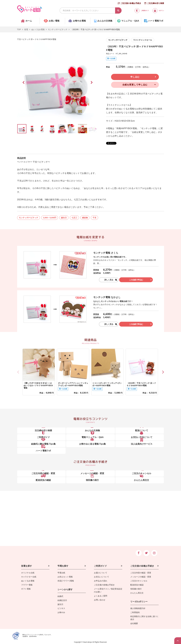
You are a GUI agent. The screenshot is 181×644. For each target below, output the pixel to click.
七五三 (74, 218)
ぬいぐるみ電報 (38, 29)
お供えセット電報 (65, 577)
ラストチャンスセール (143, 40)
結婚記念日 (62, 600)
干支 (94, 218)
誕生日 (64, 218)
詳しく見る (108, 280)
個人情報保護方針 (138, 608)
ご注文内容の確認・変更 (141, 573)
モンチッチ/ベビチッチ (58, 29)
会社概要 (134, 623)
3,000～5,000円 (50, 218)
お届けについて (101, 573)
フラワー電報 (27, 585)
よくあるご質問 (101, 596)
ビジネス (61, 608)
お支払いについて (101, 577)
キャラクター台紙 (29, 577)
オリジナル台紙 (28, 573)
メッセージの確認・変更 (141, 577)
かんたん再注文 (137, 593)
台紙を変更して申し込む (135, 85)
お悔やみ (61, 612)
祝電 (26, 29)
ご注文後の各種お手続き (131, 3)
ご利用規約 (135, 612)
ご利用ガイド (100, 566)
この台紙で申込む (137, 280)
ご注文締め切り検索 (156, 3)
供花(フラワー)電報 (66, 581)
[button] (163, 372)
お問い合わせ (100, 600)
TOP (19, 29)
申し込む (135, 77)
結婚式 (60, 596)
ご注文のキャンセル (139, 581)
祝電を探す (27, 566)
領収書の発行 (136, 589)
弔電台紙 (61, 573)
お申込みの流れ (101, 581)
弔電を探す (63, 566)
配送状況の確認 (137, 585)
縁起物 (85, 218)
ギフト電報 (26, 589)
